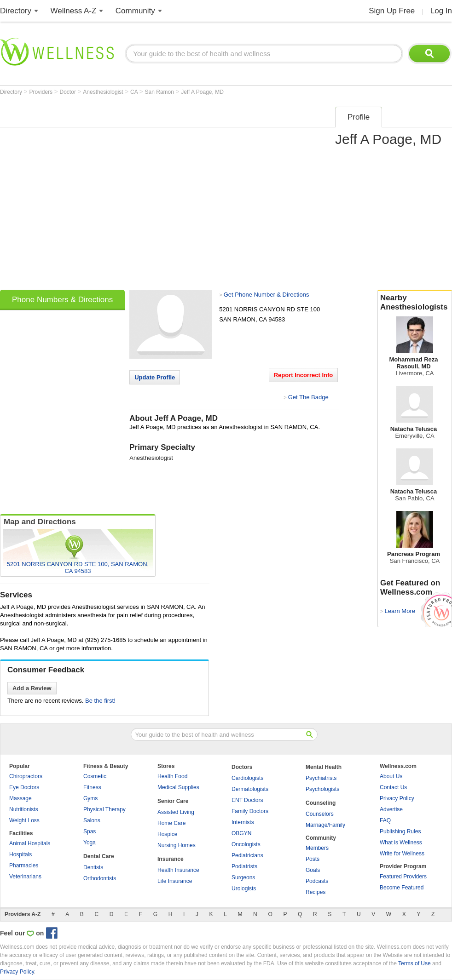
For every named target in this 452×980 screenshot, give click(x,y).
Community (135, 11)
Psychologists (322, 789)
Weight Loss (24, 820)
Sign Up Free (392, 11)
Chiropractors (26, 776)
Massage (20, 798)
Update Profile (155, 377)
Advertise (391, 809)
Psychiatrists (321, 778)
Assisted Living (176, 812)
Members (317, 848)
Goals (313, 870)
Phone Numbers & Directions (62, 300)
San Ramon (160, 92)
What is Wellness (401, 842)
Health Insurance (178, 870)
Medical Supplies (178, 787)
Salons (92, 820)
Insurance (171, 859)
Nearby (415, 303)
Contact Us (393, 787)
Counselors (320, 814)
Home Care (171, 823)
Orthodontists (100, 878)
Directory (16, 11)
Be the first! (100, 701)
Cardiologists (247, 778)
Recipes (316, 892)
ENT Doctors (247, 800)
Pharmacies (24, 865)
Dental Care (99, 856)
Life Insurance (175, 881)
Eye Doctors (24, 787)
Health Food (172, 776)
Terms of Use (414, 963)
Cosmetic (95, 776)
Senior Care (173, 801)
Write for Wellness (402, 854)
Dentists (93, 867)
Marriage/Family (325, 825)
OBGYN (241, 833)
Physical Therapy (104, 809)
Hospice (167, 834)
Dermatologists (250, 789)
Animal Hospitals (30, 843)
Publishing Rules (400, 831)
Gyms (90, 798)
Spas (90, 831)
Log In (441, 11)
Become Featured (402, 888)
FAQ (385, 820)
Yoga (90, 842)
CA (135, 92)
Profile (359, 117)
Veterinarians (25, 877)
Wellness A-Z (74, 11)
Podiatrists (244, 866)
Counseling (321, 803)
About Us (391, 776)
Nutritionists (24, 809)
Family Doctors (250, 811)
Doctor (69, 92)
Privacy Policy (397, 798)
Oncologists (246, 844)
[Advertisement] (93, 195)
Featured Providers (403, 877)
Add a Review (32, 688)
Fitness (92, 787)
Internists (243, 822)
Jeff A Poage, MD (202, 92)
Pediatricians (247, 855)
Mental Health (324, 767)
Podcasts (317, 881)
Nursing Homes (177, 845)
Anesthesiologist (104, 92)
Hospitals (20, 854)
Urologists (244, 888)
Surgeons (243, 877)
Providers (41, 92)
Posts (313, 859)
